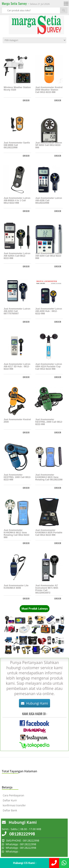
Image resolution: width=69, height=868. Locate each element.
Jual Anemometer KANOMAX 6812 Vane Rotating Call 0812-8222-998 (17, 534)
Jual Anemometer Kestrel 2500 (17, 421)
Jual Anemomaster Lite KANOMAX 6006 (16, 587)
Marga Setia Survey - (16, 3)
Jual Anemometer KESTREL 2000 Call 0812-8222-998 (49, 422)
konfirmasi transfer (14, 805)
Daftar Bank (10, 810)
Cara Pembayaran (13, 795)
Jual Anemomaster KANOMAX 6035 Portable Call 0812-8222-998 (49, 533)
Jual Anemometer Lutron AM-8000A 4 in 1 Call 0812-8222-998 (17, 201)
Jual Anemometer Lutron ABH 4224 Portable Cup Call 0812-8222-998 (49, 367)
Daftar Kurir (10, 800)
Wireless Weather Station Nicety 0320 (17, 89)
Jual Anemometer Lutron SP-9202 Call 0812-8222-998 (49, 145)
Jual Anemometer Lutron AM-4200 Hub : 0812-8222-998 (49, 311)
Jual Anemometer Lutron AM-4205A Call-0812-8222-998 (17, 256)
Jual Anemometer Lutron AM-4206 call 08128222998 (49, 201)
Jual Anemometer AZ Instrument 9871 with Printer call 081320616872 (47, 589)
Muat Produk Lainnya (35, 609)
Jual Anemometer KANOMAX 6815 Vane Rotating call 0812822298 (49, 477)
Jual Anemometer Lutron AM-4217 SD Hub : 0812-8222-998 (17, 367)
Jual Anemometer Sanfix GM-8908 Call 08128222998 (17, 145)
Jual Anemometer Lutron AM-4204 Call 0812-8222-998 (49, 256)
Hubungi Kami (34, 703)
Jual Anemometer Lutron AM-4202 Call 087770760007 (17, 311)
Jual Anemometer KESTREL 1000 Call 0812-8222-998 (17, 477)
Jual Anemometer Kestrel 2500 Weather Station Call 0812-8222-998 (49, 90)
